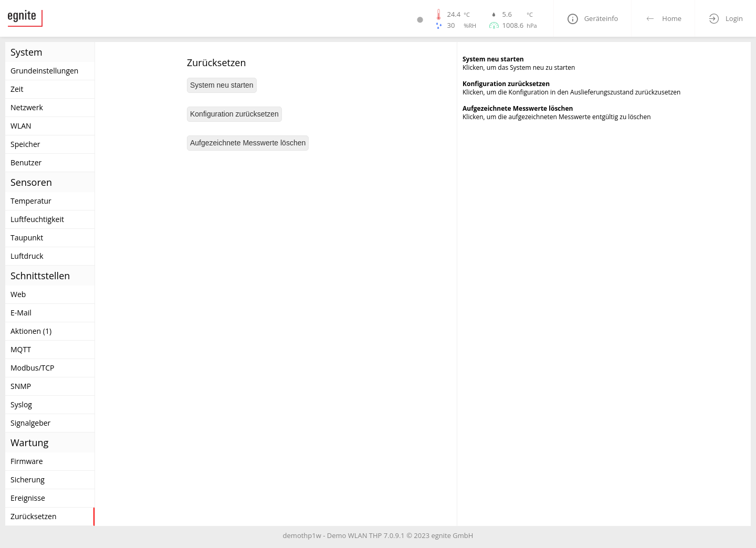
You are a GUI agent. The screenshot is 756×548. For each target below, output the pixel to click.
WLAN (21, 126)
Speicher (25, 144)
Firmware (27, 461)
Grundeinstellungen (44, 71)
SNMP (21, 386)
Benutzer (26, 162)
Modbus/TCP (33, 368)
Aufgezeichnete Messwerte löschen (248, 143)
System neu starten (222, 85)
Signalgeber (30, 423)
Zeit (17, 89)
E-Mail (21, 313)
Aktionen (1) (31, 331)
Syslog (21, 404)
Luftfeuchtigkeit (37, 219)
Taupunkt (27, 238)
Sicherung (28, 479)
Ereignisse (28, 498)
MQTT (21, 349)
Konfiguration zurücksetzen (234, 114)
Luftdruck (27, 256)
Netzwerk (27, 107)
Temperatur (31, 201)
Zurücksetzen (34, 516)
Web (18, 294)
